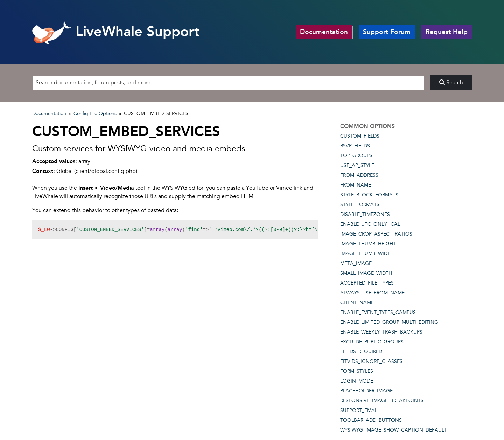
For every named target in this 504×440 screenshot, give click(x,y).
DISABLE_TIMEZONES (365, 214)
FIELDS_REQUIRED (361, 352)
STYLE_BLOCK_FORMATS (369, 195)
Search (451, 83)
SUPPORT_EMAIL (359, 410)
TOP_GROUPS (356, 156)
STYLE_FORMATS (360, 205)
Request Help (447, 32)
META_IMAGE (356, 263)
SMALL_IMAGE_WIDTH (366, 273)
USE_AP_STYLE (357, 165)
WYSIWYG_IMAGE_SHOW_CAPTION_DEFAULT (394, 430)
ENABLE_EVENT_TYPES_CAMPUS (378, 312)
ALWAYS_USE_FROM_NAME (372, 293)
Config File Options (95, 114)
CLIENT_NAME (357, 303)
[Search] (229, 83)
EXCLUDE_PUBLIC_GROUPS (372, 342)
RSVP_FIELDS (355, 146)
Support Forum (387, 32)
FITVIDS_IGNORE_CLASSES (371, 361)
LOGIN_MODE (357, 381)
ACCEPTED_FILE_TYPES (367, 283)
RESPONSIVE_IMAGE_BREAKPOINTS (382, 401)
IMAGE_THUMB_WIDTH (367, 254)
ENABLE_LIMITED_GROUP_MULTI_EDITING (389, 322)
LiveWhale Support (116, 31)
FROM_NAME (356, 185)
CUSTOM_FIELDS (360, 136)
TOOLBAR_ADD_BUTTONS (371, 420)
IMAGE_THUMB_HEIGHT (368, 244)
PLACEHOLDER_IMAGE (366, 391)
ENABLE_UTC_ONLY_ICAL (370, 224)
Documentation (324, 32)
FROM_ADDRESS (359, 175)
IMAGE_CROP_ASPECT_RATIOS (376, 234)
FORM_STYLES (357, 371)
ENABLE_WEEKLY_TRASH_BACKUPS (381, 332)
